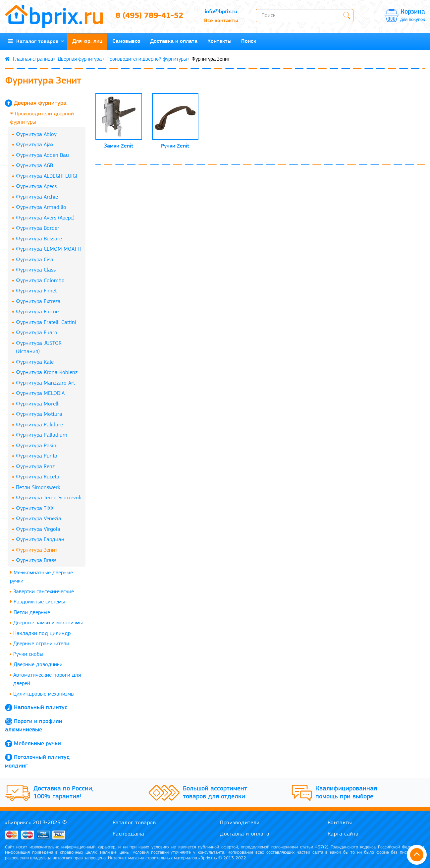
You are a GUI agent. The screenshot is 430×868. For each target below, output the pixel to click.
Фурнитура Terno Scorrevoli (49, 498)
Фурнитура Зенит (37, 550)
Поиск (249, 41)
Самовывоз (126, 41)
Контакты (219, 41)
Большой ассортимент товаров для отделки (215, 793)
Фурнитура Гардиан (40, 540)
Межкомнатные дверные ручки (41, 577)
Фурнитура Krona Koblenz (47, 372)
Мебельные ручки (37, 744)
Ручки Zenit (175, 146)
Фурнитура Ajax (35, 145)
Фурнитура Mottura (39, 414)
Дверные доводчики (36, 664)
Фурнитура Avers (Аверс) (45, 218)
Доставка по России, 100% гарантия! (63, 793)
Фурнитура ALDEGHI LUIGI (47, 176)
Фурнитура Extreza (38, 302)
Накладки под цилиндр (42, 633)
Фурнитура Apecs (36, 186)
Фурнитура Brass (36, 560)
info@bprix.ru (221, 12)
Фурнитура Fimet (36, 291)
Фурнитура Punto (37, 456)
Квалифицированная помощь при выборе (346, 793)
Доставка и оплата (174, 41)
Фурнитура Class (36, 270)
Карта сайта (343, 834)
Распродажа (129, 834)
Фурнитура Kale (35, 362)
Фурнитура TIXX (35, 508)
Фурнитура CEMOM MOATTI (48, 249)
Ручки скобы (28, 654)
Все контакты (221, 21)
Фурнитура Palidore (39, 425)
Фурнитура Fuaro (37, 333)
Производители (240, 823)
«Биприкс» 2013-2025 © (36, 823)
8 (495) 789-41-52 (149, 16)
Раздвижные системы (37, 602)
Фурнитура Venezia (39, 519)
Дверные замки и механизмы (48, 623)
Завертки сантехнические (44, 592)
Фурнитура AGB (34, 166)
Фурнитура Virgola (38, 529)
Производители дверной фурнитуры (147, 59)
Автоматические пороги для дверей (47, 680)
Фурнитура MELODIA (40, 393)
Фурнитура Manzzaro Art (45, 383)
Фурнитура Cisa (35, 260)
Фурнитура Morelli (38, 404)
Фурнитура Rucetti (38, 477)
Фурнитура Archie (37, 197)
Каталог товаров (36, 41)
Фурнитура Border (38, 228)
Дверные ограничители (41, 644)
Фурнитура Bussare (39, 239)
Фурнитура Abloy (36, 134)
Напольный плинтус (41, 708)
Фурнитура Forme (37, 312)
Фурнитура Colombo (40, 281)
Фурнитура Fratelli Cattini (46, 322)
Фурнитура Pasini (37, 446)
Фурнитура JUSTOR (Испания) (39, 348)
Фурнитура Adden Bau (42, 155)
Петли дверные (30, 612)
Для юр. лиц (87, 41)
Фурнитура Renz (35, 467)
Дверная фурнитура (80, 59)
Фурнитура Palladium (42, 435)
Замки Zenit (119, 146)
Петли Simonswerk (38, 488)
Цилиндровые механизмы (44, 694)
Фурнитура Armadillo (41, 207)
